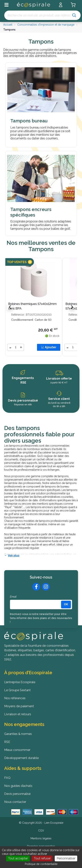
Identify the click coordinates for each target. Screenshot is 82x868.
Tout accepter (18, 858)
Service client (59, 399)
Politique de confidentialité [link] (41, 864)
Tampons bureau (29, 121)
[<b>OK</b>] (66, 605)
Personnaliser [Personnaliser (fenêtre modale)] (66, 858)
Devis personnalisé (23, 400)
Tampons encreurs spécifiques (31, 212)
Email (13, 597)
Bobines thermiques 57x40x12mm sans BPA (32, 306)
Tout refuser (42, 858)
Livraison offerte (59, 379)
